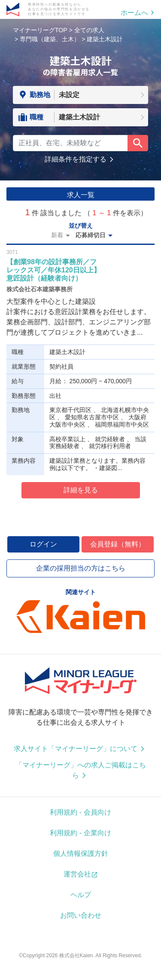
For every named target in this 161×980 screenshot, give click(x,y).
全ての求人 (89, 30)
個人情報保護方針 (81, 853)
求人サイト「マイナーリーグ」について (76, 749)
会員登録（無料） (118, 544)
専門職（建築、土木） (50, 39)
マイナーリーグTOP (40, 30)
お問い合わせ (81, 915)
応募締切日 (91, 235)
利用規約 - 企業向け (80, 833)
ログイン (43, 544)
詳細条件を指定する (76, 159)
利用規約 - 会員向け (80, 812)
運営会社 (77, 874)
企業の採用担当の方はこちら (81, 568)
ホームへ (134, 13)
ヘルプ (81, 895)
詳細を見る (81, 490)
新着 (57, 235)
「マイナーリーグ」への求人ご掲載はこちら (81, 770)
